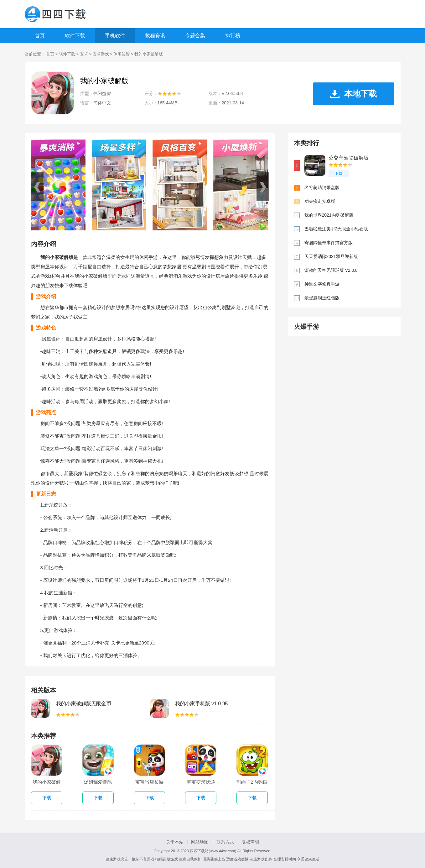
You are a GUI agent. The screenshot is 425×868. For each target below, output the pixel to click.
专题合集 (195, 36)
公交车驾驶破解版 (349, 158)
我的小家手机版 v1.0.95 (202, 704)
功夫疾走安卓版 (320, 201)
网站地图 (200, 842)
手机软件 (115, 36)
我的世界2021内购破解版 (329, 215)
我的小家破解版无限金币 (84, 704)
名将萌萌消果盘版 (322, 187)
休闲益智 (122, 54)
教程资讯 (155, 36)
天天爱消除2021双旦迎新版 (331, 256)
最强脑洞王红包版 (322, 298)
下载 (339, 173)
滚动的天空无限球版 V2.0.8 (331, 270)
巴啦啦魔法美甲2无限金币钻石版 (336, 229)
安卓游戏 (101, 54)
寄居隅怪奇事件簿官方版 (329, 243)
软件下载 (75, 36)
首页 (40, 36)
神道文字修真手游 (322, 284)
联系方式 (225, 842)
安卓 (84, 54)
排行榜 (233, 36)
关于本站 (175, 842)
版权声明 (250, 842)
